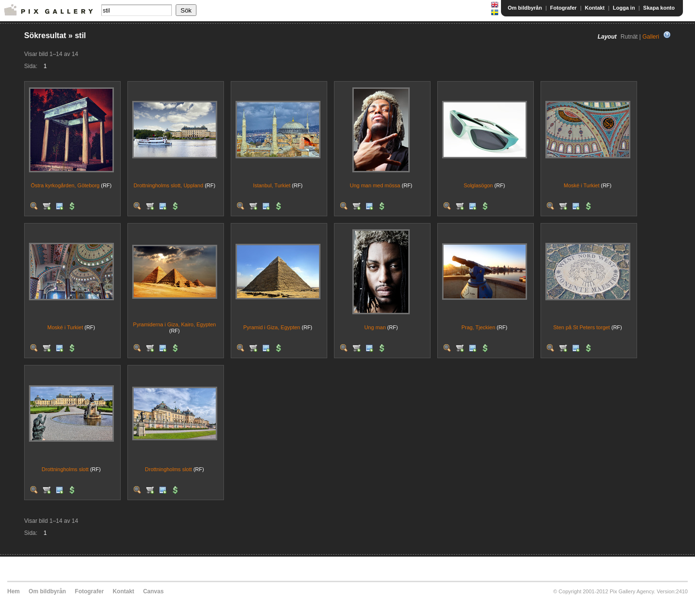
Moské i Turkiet (582, 185)
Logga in (624, 8)
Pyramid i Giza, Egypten (272, 327)
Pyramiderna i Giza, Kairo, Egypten (175, 324)
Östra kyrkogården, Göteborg (65, 185)
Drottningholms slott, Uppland (168, 185)
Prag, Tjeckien (478, 327)
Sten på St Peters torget (581, 327)
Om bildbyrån (525, 8)
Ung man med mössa (375, 185)
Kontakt (595, 8)
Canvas (153, 591)
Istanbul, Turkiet (272, 185)
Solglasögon (479, 185)
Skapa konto (659, 8)
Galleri (651, 37)
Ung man (375, 327)
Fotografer (563, 8)
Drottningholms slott (65, 469)
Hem (14, 591)
